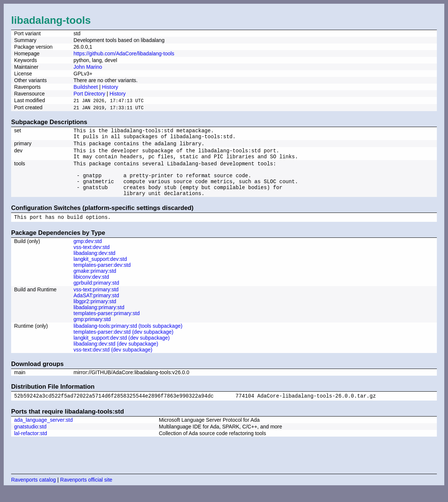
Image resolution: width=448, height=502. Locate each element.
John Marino (88, 67)
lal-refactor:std (31, 446)
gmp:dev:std (88, 253)
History (110, 87)
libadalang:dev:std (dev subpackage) (116, 356)
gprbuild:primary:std (96, 295)
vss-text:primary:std (96, 301)
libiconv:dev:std (91, 289)
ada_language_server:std (43, 433)
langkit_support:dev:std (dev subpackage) (122, 350)
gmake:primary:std (95, 283)
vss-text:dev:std (91, 259)
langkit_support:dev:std (100, 271)
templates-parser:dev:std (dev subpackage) (123, 344)
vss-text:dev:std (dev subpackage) (113, 362)
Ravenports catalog (34, 493)
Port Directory (89, 94)
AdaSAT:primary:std (96, 307)
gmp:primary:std (92, 331)
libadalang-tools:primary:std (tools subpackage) (128, 338)
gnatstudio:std (30, 440)
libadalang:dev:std (94, 265)
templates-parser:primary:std (107, 325)
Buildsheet (86, 87)
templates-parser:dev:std (102, 277)
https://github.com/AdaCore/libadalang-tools (124, 54)
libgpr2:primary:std (95, 313)
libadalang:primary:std (99, 319)
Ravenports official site (86, 493)
